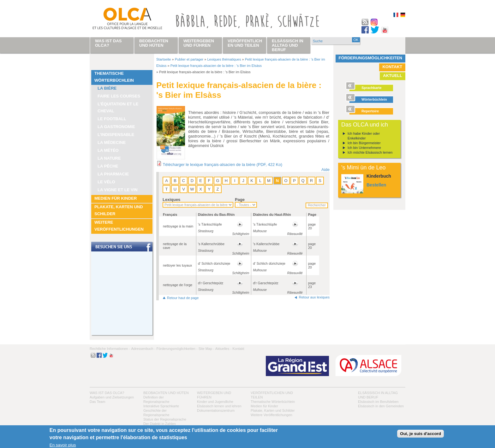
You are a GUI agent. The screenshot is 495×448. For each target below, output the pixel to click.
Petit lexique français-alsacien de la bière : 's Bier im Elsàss (216, 66)
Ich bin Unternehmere (364, 148)
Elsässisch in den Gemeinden (381, 406)
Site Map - (206, 349)
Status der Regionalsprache (165, 419)
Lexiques (171, 200)
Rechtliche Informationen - (110, 349)
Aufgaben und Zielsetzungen (112, 397)
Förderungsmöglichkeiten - (177, 349)
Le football (112, 119)
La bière (107, 88)
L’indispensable (116, 135)
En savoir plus (63, 445)
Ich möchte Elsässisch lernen (370, 152)
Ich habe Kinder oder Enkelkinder (364, 136)
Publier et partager (189, 59)
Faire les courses (119, 96)
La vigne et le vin (118, 190)
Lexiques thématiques (224, 59)
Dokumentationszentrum (216, 410)
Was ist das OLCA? (107, 393)
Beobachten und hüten (166, 393)
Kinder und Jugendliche (215, 402)
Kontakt (392, 67)
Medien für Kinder (116, 198)
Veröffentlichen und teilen (245, 43)
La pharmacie (113, 174)
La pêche (108, 166)
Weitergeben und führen (199, 43)
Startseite (164, 59)
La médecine (112, 142)
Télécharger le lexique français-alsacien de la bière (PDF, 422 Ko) (222, 165)
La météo (108, 150)
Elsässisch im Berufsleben (378, 402)
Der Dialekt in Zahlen (160, 424)
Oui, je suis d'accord (420, 434)
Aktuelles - (223, 349)
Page (240, 200)
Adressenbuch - (143, 349)
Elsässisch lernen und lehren (219, 406)
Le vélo (106, 182)
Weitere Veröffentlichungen (119, 226)
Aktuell (393, 76)
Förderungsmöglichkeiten (371, 58)
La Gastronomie (116, 127)
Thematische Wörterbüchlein (114, 77)
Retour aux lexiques (314, 297)
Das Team (97, 402)
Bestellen (376, 185)
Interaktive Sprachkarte (161, 406)
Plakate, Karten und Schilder (119, 210)
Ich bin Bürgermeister (364, 143)
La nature (109, 158)
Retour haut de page (183, 298)
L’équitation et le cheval (118, 107)
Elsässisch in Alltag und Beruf (288, 45)
